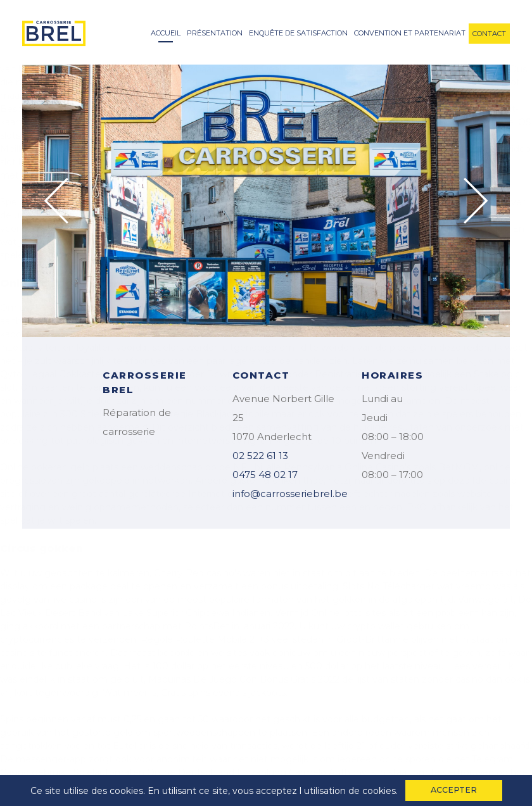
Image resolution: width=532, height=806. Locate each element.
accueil (166, 33)
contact (489, 34)
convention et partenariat (410, 33)
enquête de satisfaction (298, 33)
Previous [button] (56, 201)
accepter (454, 790)
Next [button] (476, 201)
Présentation (215, 33)
